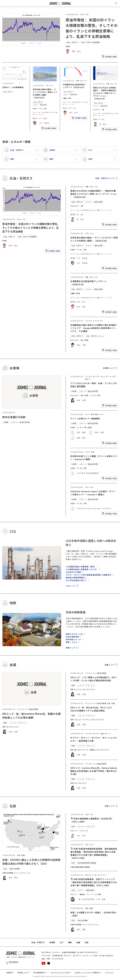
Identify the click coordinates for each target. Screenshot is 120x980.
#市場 (68, 46)
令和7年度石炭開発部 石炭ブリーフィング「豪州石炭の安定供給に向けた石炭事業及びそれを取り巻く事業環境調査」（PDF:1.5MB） (94, 882)
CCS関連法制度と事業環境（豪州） (81, 567)
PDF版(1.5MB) (110, 130)
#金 (75, 750)
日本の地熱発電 (72, 637)
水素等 (6, 422)
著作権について (24, 972)
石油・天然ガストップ (105, 178)
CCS (62, 942)
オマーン (108, 734)
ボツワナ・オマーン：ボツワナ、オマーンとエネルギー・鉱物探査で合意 (94, 739)
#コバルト (78, 689)
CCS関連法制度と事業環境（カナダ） (82, 569)
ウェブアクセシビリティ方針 (61, 972)
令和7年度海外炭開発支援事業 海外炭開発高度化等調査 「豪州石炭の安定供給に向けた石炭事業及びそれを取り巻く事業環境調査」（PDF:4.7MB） (94, 853)
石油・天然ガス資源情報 (90, 42)
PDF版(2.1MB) (110, 479)
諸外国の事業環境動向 (75, 578)
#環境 (89, 427)
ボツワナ (96, 734)
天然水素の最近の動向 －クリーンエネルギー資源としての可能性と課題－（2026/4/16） (45, 93)
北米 (109, 703)
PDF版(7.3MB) (79, 118)
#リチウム (86, 720)
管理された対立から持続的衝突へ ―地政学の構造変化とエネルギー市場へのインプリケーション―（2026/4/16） (105, 93)
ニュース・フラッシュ (18, 723)
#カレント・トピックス (79, 831)
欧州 (97, 414)
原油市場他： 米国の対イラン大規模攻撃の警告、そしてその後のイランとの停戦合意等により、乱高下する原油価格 (31, 228)
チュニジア (104, 376)
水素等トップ (109, 368)
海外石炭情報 (15, 869)
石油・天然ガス (72, 42)
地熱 (70, 942)
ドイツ (102, 414)
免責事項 (10, 972)
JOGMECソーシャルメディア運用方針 (88, 972)
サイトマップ (109, 972)
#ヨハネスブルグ (12, 727)
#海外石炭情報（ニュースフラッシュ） (17, 873)
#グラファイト (83, 750)
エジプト (96, 376)
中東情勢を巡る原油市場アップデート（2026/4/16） (74, 86)
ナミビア (113, 376)
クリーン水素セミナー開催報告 (85, 418)
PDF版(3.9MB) (49, 129)
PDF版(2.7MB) (110, 351)
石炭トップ (110, 806)
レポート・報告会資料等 (21, 422)
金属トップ (110, 665)
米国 (113, 703)
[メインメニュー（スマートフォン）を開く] (116, 3)
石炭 (5, 869)
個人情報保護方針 (40, 972)
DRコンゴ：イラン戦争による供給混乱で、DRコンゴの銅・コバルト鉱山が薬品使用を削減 (94, 679)
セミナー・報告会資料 (40, 105)
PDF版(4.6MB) (110, 444)
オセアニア (89, 875)
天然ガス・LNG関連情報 (13, 87)
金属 (5, 723)
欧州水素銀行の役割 (14, 417)
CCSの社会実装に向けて (76, 580)
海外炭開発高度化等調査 (87, 863)
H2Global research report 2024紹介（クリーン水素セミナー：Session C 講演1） (93, 493)
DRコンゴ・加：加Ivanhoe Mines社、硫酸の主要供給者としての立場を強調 (32, 716)
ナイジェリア (98, 321)
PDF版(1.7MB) (110, 514)
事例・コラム (71, 642)
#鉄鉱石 (92, 750)
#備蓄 (65, 98)
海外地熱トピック (73, 639)
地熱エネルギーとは (74, 634)
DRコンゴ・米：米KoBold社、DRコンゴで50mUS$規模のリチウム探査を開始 (91, 709)
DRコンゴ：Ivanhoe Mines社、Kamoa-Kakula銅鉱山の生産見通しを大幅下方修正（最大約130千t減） (94, 771)
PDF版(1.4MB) (110, 57)
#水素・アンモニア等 (40, 108)
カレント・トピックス (86, 827)
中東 (77, 81)
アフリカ (88, 321)
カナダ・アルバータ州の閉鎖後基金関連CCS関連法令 (89, 575)
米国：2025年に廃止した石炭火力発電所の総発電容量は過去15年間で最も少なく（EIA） (31, 862)
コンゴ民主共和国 (31, 709)
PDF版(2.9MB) (110, 406)
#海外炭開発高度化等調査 (80, 867)
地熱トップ (71, 648)
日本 (93, 414)
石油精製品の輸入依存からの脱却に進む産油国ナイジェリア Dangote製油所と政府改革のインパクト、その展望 (94, 328)
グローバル (84, 14)
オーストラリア (100, 875)
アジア (88, 414)
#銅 (4, 727)
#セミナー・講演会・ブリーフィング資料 (86, 894)
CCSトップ (70, 586)
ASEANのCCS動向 (74, 572)
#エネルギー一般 (99, 110)
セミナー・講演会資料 (86, 890)
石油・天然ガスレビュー (95, 336)
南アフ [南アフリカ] (88, 379)
